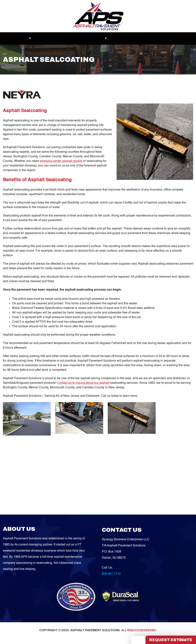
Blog (117, 38)
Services (102, 38)
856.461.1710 (111, 574)
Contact (157, 38)
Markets (12, 38)
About (28, 38)
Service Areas (136, 38)
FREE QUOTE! (178, 38)
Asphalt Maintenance (76, 38)
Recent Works (47, 38)
